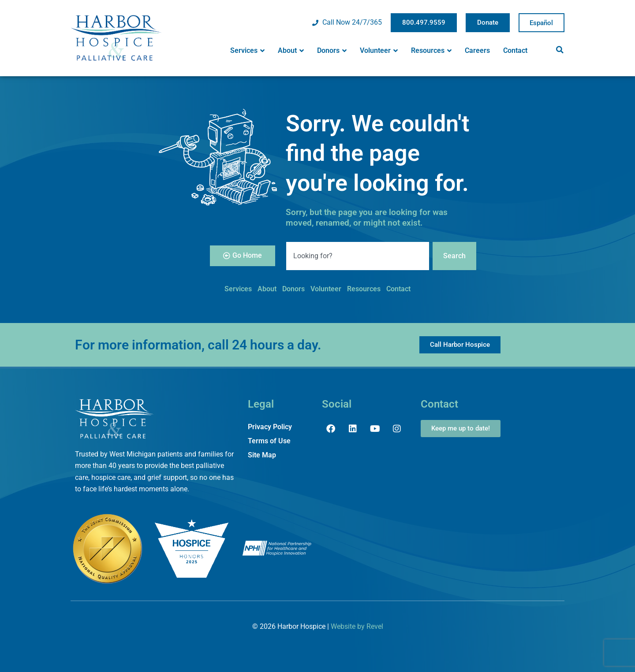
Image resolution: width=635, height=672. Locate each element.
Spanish (542, 23)
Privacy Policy (270, 427)
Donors (332, 51)
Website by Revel (357, 626)
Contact (515, 50)
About (291, 51)
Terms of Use (269, 441)
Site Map (262, 455)
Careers (477, 50)
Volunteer (379, 51)
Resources (431, 51)
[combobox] (358, 256)
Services (247, 51)
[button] (560, 50)
